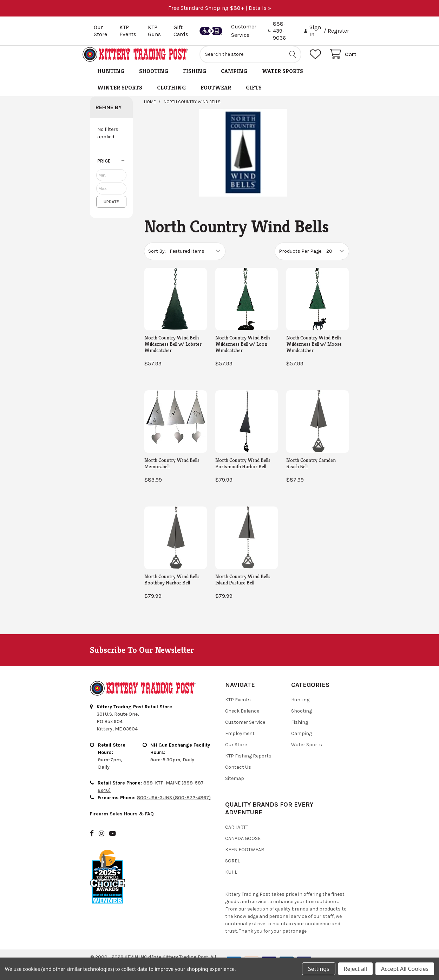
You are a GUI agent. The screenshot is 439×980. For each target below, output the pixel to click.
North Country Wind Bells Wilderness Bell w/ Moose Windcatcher (314, 352)
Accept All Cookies (405, 969)
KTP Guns (154, 31)
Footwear (216, 95)
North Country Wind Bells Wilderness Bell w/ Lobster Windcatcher (173, 352)
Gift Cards (181, 31)
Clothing (171, 95)
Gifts (254, 95)
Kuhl (231, 880)
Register (338, 31)
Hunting (111, 79)
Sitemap (235, 786)
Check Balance (242, 719)
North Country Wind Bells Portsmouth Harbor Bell (243, 471)
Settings (319, 969)
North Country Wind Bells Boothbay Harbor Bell (172, 587)
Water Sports (283, 79)
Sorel (232, 869)
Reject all (355, 969)
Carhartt (237, 835)
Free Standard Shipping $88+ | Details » (220, 8)
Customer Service (245, 730)
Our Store (100, 31)
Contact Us (238, 775)
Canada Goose (243, 846)
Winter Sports (120, 95)
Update (111, 210)
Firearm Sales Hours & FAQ (122, 822)
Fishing (195, 79)
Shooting (154, 79)
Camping (234, 79)
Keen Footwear (245, 857)
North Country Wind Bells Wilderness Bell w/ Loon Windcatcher (243, 352)
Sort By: (157, 259)
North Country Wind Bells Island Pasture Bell (243, 587)
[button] (111, 169)
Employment (240, 741)
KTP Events (128, 31)
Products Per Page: (301, 259)
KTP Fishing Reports (248, 764)
